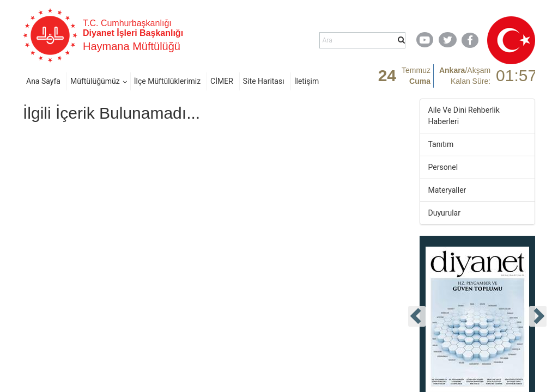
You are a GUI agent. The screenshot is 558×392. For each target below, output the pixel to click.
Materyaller (447, 190)
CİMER (222, 81)
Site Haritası (264, 81)
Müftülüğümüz (95, 81)
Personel (443, 167)
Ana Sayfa (43, 81)
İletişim (307, 81)
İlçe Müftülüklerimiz (167, 81)
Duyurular (444, 213)
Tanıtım (441, 144)
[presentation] (417, 316)
